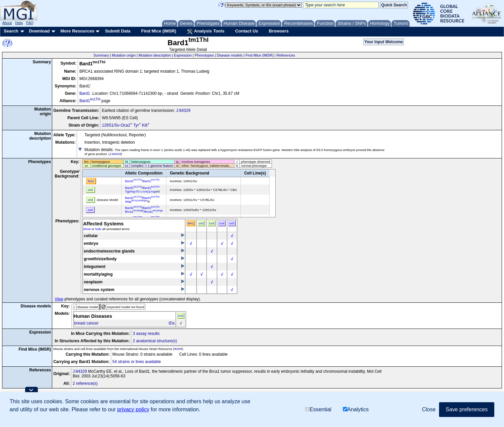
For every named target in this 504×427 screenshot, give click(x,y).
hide (98, 229)
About (7, 23)
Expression (183, 55)
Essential (318, 409)
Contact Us (247, 31)
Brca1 (134, 211)
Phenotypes (204, 55)
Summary (101, 55)
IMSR (178, 349)
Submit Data (118, 31)
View (59, 299)
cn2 (201, 223)
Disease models (230, 55)
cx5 (232, 223)
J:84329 (183, 111)
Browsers (279, 31)
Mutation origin (124, 55)
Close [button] (429, 409)
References (286, 55)
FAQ (30, 23)
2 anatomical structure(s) (155, 341)
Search (11, 31)
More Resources (77, 31)
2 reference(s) (85, 383)
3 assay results (146, 334)
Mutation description (155, 55)
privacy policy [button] (133, 409)
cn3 (211, 223)
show (87, 229)
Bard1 (85, 93)
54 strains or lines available (137, 362)
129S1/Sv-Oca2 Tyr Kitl (126, 125)
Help (19, 23)
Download (39, 31)
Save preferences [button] (467, 409)
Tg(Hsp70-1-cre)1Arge (141, 191)
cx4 (222, 223)
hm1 (191, 223)
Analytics (356, 409)
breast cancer (87, 323)
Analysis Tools (206, 31)
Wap (136, 201)
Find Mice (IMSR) (159, 31)
